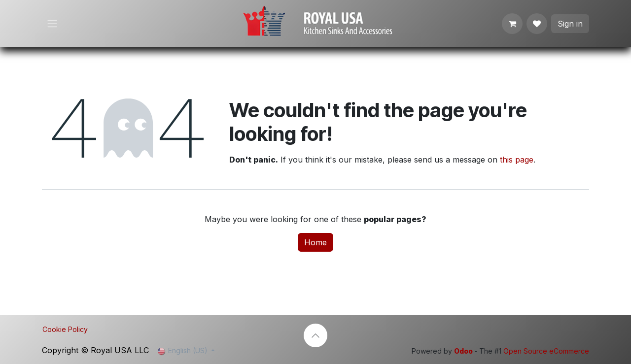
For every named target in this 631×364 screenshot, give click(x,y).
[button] (315, 335)
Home (315, 242)
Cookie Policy (65, 329)
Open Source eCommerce (546, 351)
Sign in (570, 24)
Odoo (464, 351)
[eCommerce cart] (512, 24)
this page (517, 160)
